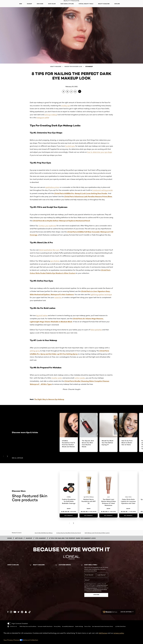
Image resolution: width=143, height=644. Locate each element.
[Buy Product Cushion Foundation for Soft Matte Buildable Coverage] (69, 515)
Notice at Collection (30, 640)
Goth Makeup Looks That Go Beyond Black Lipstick (97, 533)
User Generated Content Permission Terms (102, 626)
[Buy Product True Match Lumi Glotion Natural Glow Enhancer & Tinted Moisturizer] (108, 515)
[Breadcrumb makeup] (29, 538)
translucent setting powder (103, 190)
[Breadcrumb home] (10, 538)
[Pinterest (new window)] (22, 612)
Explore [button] (117, 4)
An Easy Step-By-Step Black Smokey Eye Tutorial (69, 533)
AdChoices (103, 633)
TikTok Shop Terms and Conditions (28, 626)
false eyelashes (96, 330)
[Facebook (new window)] (8, 612)
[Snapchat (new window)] (26, 612)
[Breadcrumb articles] (19, 538)
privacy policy (119, 633)
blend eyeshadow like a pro (49, 250)
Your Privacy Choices (13, 640)
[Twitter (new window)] (19, 612)
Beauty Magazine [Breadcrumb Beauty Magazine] (56, 66)
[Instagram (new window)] (11, 612)
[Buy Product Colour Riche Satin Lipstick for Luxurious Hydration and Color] (128, 515)
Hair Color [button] (52, 4)
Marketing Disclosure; (92, 588)
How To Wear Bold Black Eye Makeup (44, 533)
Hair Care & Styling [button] (67, 4)
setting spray (35, 351)
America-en (12, 626)
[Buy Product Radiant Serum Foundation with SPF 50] (89, 515)
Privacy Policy (57, 626)
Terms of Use (87, 626)
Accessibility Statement (68, 626)
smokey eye (66, 106)
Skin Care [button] (40, 4)
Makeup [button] (29, 4)
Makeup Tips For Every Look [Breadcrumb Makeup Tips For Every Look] (73, 66)
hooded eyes (70, 146)
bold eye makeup (51, 115)
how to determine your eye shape (100, 152)
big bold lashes (42, 315)
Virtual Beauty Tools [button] (86, 4)
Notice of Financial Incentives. (94, 591)
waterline (58, 297)
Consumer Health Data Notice (45, 626)
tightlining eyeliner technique (101, 294)
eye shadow (55, 261)
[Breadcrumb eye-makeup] (41, 538)
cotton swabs (80, 378)
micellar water (57, 378)
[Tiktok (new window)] (30, 612)
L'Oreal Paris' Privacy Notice (100, 589)
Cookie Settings (79, 626)
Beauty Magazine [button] (104, 4)
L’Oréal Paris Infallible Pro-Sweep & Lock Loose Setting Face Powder (81, 193)
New (21, 4)
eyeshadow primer (52, 187)
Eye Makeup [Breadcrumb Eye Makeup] (89, 66)
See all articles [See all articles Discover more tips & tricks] (17, 458)
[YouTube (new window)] (15, 612)
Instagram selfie (43, 118)
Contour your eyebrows (47, 226)
